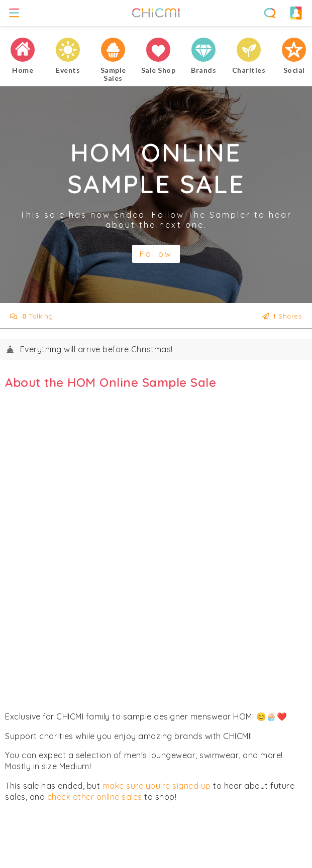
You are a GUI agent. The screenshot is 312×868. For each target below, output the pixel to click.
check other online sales (95, 797)
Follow (156, 254)
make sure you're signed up (157, 786)
